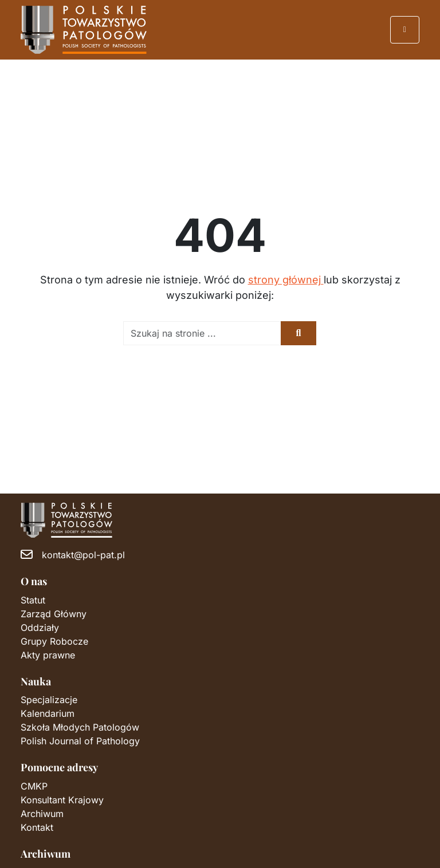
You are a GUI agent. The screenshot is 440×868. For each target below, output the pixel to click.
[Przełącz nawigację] (405, 30)
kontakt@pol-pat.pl (83, 555)
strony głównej (286, 280)
